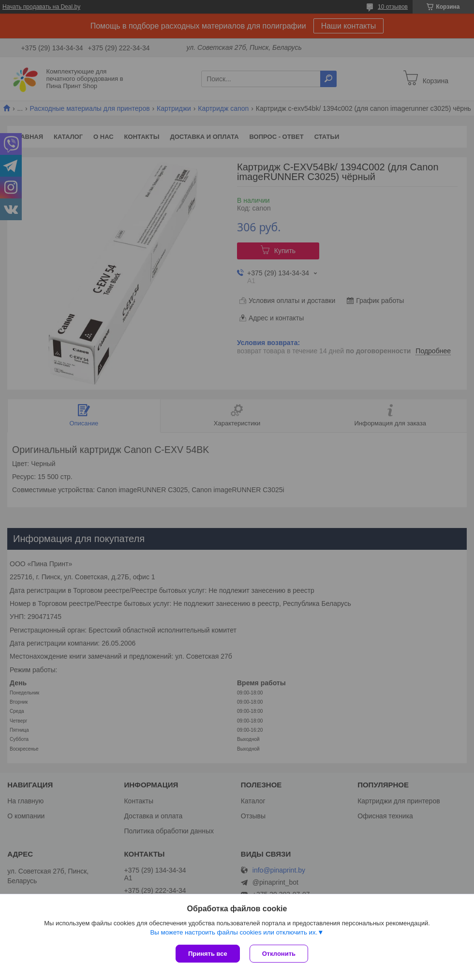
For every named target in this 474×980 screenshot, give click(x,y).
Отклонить (279, 954)
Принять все (208, 954)
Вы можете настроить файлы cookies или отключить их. (234, 932)
